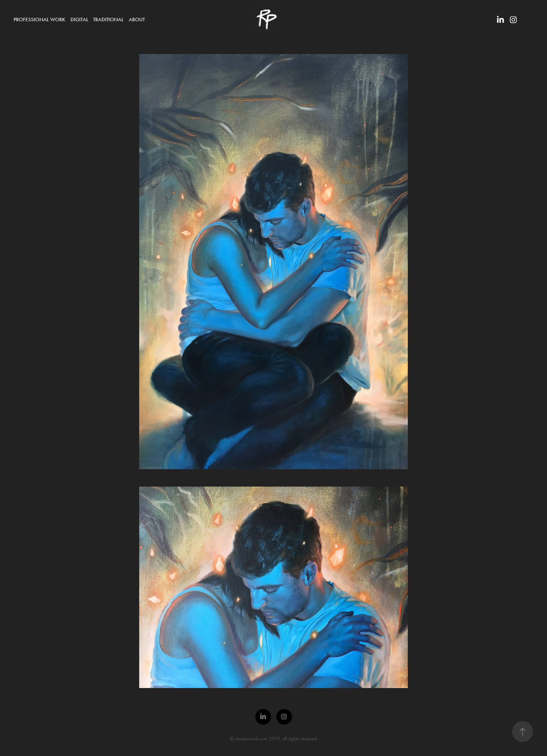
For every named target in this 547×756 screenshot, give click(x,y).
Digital (79, 20)
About (137, 20)
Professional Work (39, 20)
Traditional (108, 20)
